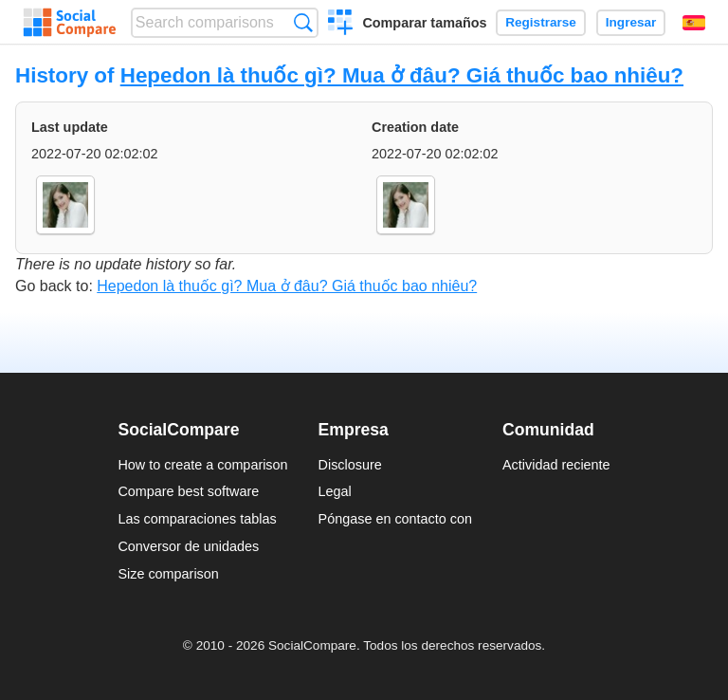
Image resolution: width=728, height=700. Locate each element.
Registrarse (541, 22)
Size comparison (168, 574)
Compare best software (188, 491)
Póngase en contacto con (395, 519)
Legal (335, 491)
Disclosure (350, 465)
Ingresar (631, 22)
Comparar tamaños (424, 23)
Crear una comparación (341, 25)
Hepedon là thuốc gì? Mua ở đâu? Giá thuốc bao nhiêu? (402, 75)
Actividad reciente (556, 465)
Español (694, 23)
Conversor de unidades (188, 546)
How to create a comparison (202, 465)
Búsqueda (303, 22)
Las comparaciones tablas (197, 519)
